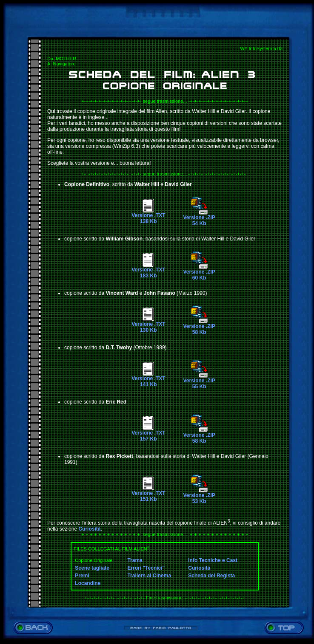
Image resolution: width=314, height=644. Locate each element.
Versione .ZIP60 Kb (199, 273)
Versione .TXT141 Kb (148, 379)
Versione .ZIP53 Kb (199, 496)
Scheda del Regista (211, 576)
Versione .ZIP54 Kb (199, 218)
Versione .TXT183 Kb (148, 270)
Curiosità (89, 529)
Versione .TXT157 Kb (148, 434)
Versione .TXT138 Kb (148, 216)
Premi (82, 576)
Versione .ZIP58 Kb (199, 327)
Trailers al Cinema (149, 576)
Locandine (88, 583)
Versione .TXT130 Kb (148, 325)
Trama (135, 560)
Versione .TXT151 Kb (148, 494)
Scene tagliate (92, 568)
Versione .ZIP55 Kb (199, 381)
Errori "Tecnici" (146, 568)
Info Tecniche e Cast (213, 560)
